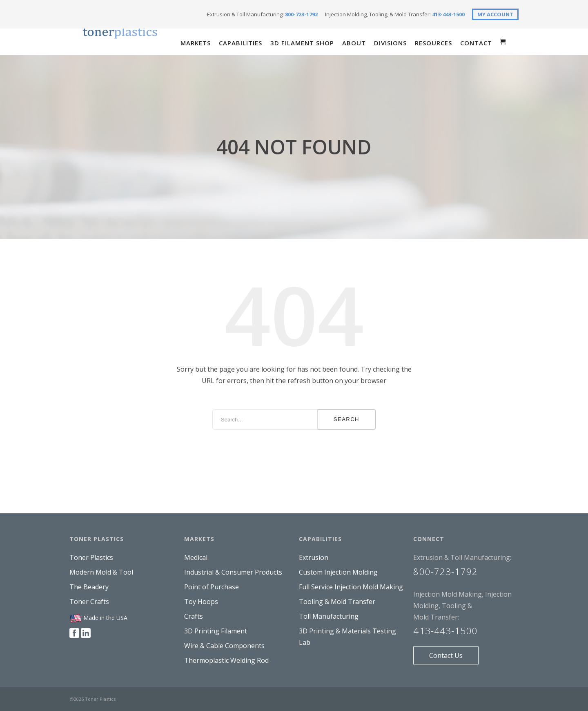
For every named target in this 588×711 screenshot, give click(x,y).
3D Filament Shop (302, 43)
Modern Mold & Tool (101, 572)
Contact (476, 43)
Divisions (390, 43)
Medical (196, 557)
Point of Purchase (212, 587)
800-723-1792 (301, 14)
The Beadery (89, 587)
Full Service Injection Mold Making (351, 587)
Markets (196, 43)
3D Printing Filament (216, 631)
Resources (433, 43)
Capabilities (241, 43)
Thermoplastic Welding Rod (226, 660)
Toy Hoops (201, 602)
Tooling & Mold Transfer (337, 602)
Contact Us (446, 655)
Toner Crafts (89, 602)
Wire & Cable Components (224, 646)
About (354, 43)
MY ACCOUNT (495, 14)
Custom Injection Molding (338, 572)
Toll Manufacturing (329, 616)
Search (346, 419)
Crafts (194, 616)
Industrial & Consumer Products (233, 572)
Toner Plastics (91, 557)
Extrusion (314, 557)
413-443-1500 (448, 14)
